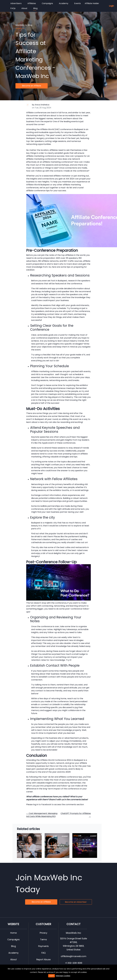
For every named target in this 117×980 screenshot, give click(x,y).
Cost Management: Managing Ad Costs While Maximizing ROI (42, 815)
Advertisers (16, 3)
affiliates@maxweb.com (73, 956)
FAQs (13, 8)
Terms (43, 939)
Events (77, 3)
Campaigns (47, 3)
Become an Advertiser (76, 902)
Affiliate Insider (92, 3)
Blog (35, 9)
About (24, 8)
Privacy (43, 933)
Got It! (52, 976)
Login (111, 6)
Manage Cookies (63, 976)
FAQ (43, 953)
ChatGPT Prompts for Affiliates (76, 815)
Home (13, 933)
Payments (43, 946)
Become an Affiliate (32, 86)
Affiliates (32, 3)
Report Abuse (43, 959)
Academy (64, 3)
